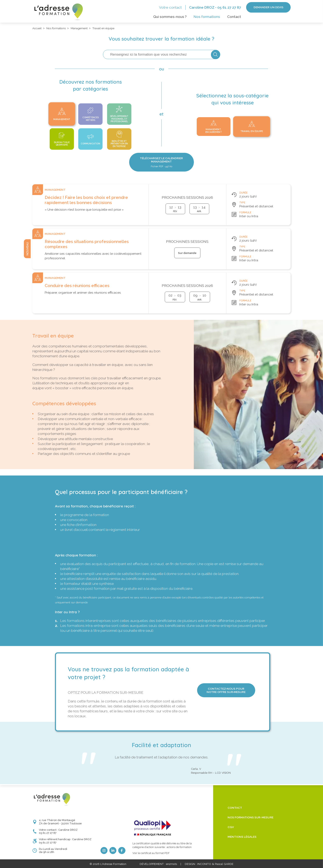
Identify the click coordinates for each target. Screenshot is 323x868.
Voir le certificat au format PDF (151, 853)
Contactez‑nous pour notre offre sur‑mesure (226, 690)
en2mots (171, 864)
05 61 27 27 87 (229, 7)
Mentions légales (242, 837)
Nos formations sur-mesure (250, 817)
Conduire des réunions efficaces (77, 286)
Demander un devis (269, 7)
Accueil (37, 28)
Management (79, 28)
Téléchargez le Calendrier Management (162, 162)
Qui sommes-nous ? (170, 17)
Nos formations (207, 17)
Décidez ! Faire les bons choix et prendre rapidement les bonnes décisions (86, 200)
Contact (234, 17)
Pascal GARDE (224, 864)
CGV (231, 827)
